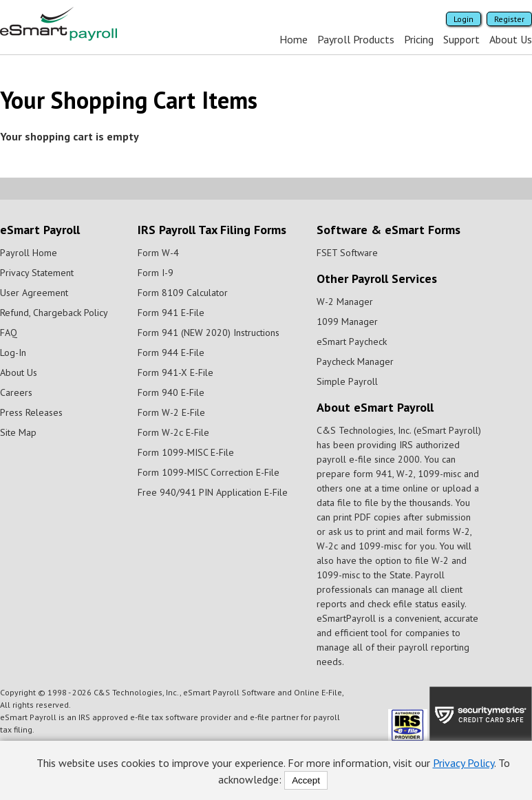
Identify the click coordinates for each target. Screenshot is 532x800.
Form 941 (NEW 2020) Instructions (209, 333)
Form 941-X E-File (175, 372)
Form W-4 (158, 253)
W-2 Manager (345, 302)
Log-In (13, 352)
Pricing (419, 39)
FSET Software (347, 253)
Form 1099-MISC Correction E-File (209, 472)
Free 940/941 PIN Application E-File (213, 492)
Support (461, 39)
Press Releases (31, 412)
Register (509, 19)
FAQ (9, 333)
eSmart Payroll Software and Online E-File (263, 692)
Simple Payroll (347, 381)
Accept (306, 780)
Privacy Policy (464, 763)
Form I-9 (156, 273)
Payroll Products (356, 39)
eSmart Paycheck (352, 341)
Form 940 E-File (171, 392)
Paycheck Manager (355, 361)
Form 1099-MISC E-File (186, 452)
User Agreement (34, 293)
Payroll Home (29, 253)
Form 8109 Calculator (183, 293)
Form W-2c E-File (173, 432)
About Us (511, 39)
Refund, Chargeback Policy (54, 313)
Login (464, 19)
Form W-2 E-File (171, 412)
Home (294, 39)
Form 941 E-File (171, 313)
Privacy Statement (37, 273)
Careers (16, 392)
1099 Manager (347, 322)
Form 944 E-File (171, 352)
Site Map (18, 432)
